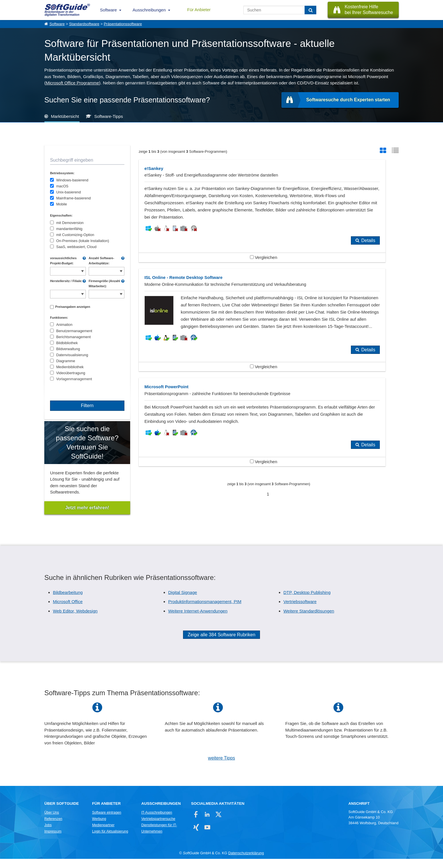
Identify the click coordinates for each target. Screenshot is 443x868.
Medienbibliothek (70, 367)
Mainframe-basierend (73, 198)
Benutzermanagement (74, 331)
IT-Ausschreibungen (157, 822)
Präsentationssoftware (123, 24)
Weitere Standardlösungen (309, 620)
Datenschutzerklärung (246, 862)
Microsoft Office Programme (72, 83)
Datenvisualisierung (72, 355)
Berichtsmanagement (73, 337)
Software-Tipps (108, 116)
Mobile (61, 204)
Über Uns (52, 822)
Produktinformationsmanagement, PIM (205, 611)
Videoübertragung (71, 373)
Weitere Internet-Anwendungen (198, 620)
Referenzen (53, 828)
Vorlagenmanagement (74, 379)
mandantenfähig (69, 229)
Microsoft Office (68, 611)
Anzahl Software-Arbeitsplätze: (101, 261)
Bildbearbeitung (68, 602)
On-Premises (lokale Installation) (83, 241)
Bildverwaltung (68, 349)
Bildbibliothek (67, 343)
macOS (62, 186)
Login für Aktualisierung (110, 841)
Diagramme (65, 361)
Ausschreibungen (149, 10)
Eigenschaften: (61, 215)
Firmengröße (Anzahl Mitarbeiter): (104, 284)
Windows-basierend (72, 180)
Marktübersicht (65, 116)
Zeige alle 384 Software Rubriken (221, 644)
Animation (64, 325)
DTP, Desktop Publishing (307, 602)
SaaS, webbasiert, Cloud (76, 247)
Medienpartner (103, 834)
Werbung (99, 828)
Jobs (48, 834)
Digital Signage (183, 602)
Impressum (53, 841)
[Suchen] (310, 10)
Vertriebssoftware (300, 611)
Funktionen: (59, 318)
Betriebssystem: (62, 173)
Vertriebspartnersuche (158, 828)
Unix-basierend (68, 192)
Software (108, 10)
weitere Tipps (221, 767)
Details (248, 291)
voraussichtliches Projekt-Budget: (63, 261)
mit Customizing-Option (75, 235)
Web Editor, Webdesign (75, 620)
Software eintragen (107, 822)
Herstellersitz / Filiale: (66, 281)
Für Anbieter (199, 10)
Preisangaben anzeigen (73, 307)
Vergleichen (204, 307)
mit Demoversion (70, 223)
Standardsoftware (84, 24)
